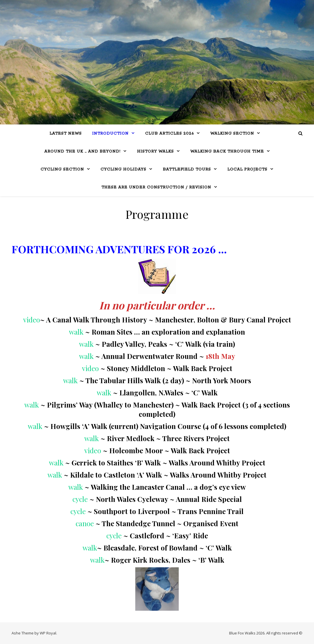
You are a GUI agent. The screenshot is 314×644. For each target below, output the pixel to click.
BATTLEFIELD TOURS (187, 169)
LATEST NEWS (66, 134)
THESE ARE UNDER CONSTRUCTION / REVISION (156, 187)
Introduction (110, 134)
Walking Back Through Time (227, 152)
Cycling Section (62, 169)
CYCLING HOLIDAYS (123, 169)
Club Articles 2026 (169, 134)
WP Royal (48, 633)
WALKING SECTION (232, 134)
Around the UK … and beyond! (82, 152)
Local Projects (247, 169)
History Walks (155, 152)
